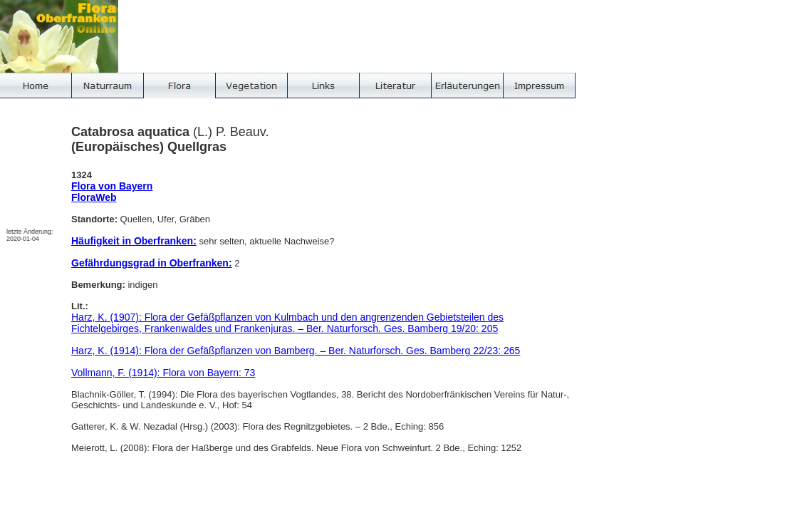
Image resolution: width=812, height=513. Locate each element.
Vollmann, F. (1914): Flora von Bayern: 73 (163, 373)
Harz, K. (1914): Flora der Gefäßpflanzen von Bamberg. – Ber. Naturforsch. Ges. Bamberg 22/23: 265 (296, 351)
